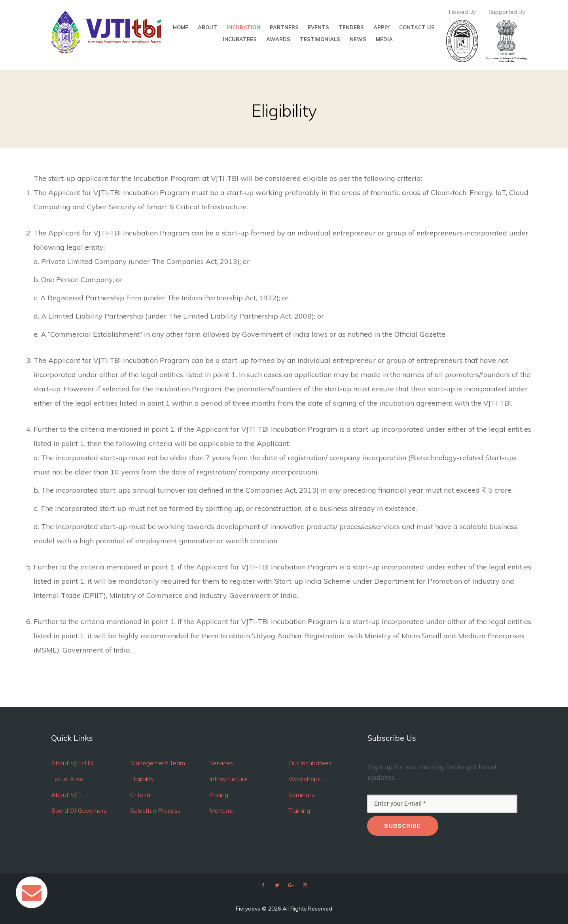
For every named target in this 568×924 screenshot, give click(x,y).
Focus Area (67, 779)
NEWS (358, 39)
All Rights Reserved (307, 909)
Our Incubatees (310, 763)
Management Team (158, 763)
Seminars (301, 795)
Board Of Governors (79, 810)
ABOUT (207, 28)
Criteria (140, 795)
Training (299, 810)
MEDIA (384, 39)
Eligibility (142, 779)
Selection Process (155, 810)
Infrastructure (228, 779)
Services (221, 763)
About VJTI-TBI (72, 763)
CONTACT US (417, 28)
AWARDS (278, 39)
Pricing (219, 795)
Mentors (221, 810)
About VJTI (66, 795)
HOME (181, 28)
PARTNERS (284, 28)
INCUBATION (243, 28)
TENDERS (351, 28)
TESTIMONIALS (320, 39)
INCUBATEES (240, 39)
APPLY (382, 28)
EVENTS (318, 28)
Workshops (305, 779)
